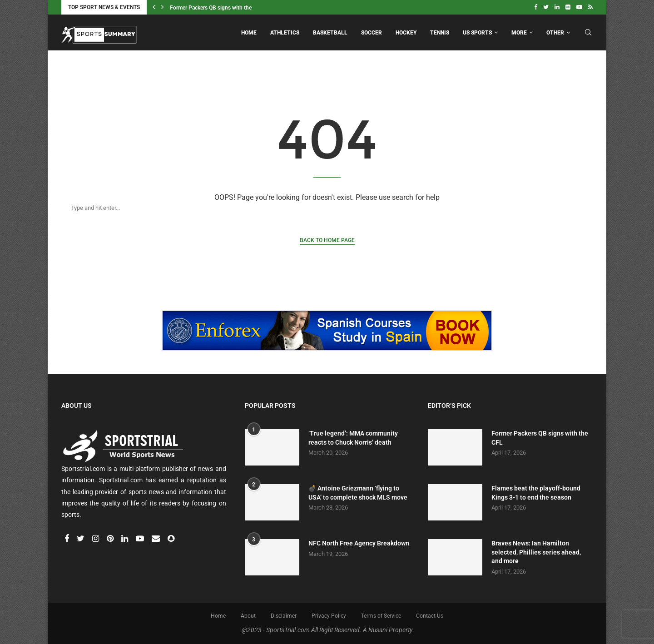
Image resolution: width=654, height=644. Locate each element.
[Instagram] (96, 539)
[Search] (318, 208)
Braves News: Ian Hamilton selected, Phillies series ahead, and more (536, 552)
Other (555, 33)
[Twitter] (546, 7)
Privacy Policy (329, 616)
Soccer (372, 33)
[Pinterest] (111, 539)
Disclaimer (284, 616)
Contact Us (430, 616)
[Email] (156, 539)
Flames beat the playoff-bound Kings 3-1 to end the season (536, 493)
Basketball (330, 33)
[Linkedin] (557, 7)
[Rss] (590, 7)
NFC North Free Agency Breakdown (359, 543)
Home (249, 33)
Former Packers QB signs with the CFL (216, 8)
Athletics (285, 33)
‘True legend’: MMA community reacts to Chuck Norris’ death (353, 438)
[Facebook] (536, 7)
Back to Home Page (327, 240)
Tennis (440, 33)
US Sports (477, 33)
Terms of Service (381, 616)
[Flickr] (568, 7)
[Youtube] (579, 7)
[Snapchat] (171, 539)
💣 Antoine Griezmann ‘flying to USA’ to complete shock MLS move (358, 493)
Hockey (406, 33)
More (519, 33)
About (248, 616)
